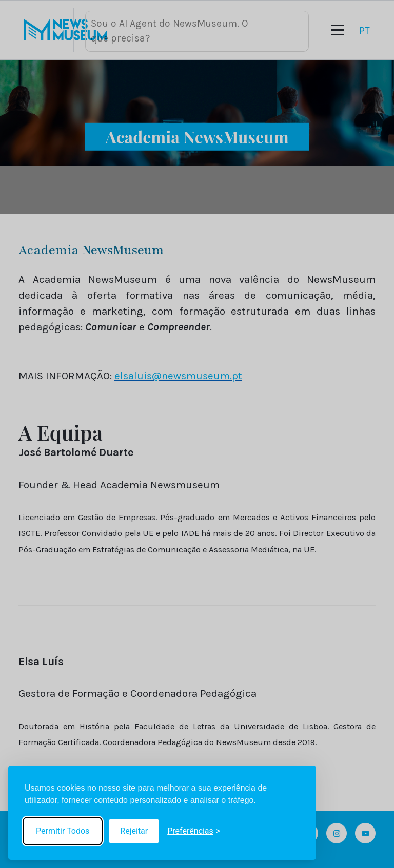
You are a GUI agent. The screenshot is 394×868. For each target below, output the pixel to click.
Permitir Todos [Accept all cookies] (63, 831)
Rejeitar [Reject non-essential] (134, 831)
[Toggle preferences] (194, 831)
